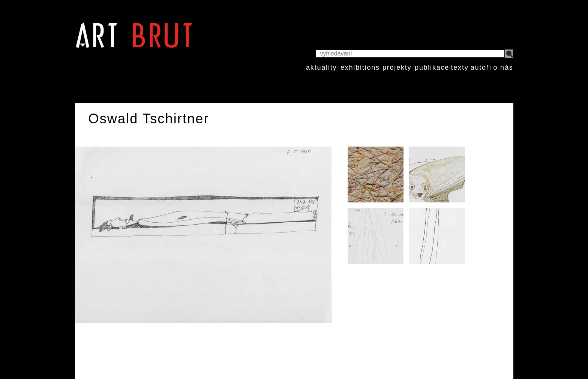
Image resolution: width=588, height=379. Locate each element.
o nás (503, 67)
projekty (397, 67)
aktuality (321, 67)
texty (460, 67)
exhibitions (360, 67)
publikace (432, 67)
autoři (481, 67)
